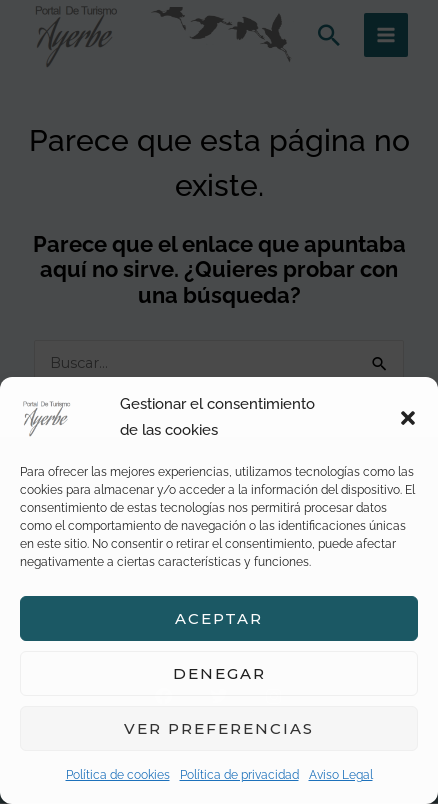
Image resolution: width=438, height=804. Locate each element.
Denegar (219, 673)
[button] (408, 418)
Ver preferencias (219, 728)
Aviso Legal (341, 775)
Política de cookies (118, 775)
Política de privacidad (239, 775)
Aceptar (219, 618)
